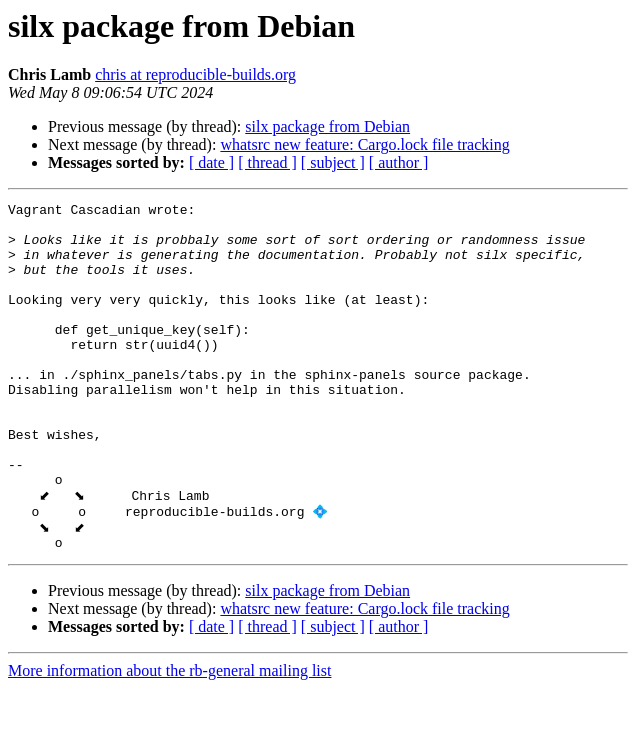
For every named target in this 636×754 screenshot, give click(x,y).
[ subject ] (333, 162)
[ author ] (399, 162)
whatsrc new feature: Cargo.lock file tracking (364, 144)
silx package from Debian (327, 126)
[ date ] (211, 162)
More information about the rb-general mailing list (169, 736)
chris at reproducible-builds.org (195, 74)
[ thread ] (267, 162)
